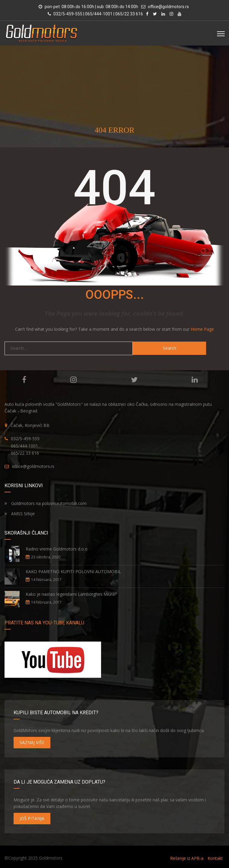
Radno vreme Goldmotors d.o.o (57, 549)
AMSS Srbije (20, 514)
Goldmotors (51, 858)
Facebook (24, 380)
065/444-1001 (24, 446)
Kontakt (215, 858)
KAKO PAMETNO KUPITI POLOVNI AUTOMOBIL (73, 571)
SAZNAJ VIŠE (32, 742)
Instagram (73, 380)
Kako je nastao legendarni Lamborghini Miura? (71, 594)
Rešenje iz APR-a (187, 858)
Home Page (202, 329)
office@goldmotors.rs (168, 7)
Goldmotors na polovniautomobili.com (46, 503)
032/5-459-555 (25, 439)
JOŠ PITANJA (32, 818)
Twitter (134, 380)
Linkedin (195, 380)
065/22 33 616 (25, 453)
